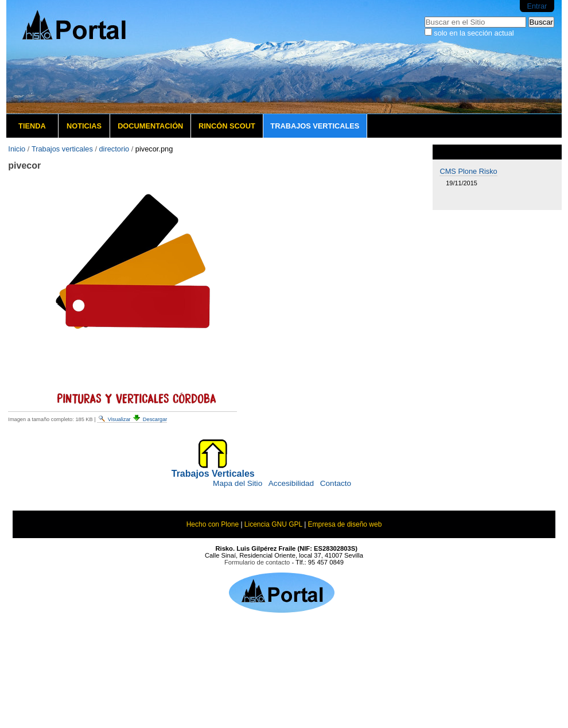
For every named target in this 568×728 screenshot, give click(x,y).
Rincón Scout (227, 126)
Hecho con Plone (213, 524)
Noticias (84, 126)
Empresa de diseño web (345, 524)
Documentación (150, 126)
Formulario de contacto (257, 562)
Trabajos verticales (315, 126)
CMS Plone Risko (468, 171)
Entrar (537, 6)
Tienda (32, 126)
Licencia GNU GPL (273, 524)
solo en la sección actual (474, 33)
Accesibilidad (291, 483)
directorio (114, 149)
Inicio (17, 149)
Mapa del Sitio (238, 483)
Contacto (336, 483)
